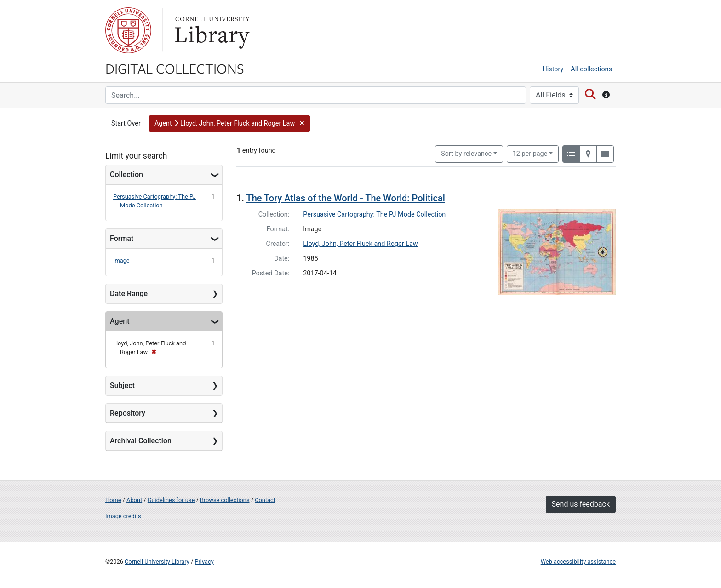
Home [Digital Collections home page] (113, 500)
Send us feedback (581, 504)
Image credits (123, 516)
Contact (265, 500)
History (553, 69)
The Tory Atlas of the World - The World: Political (345, 198)
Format (122, 238)
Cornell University (128, 30)
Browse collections (225, 500)
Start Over (126, 123)
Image (121, 260)
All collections (591, 69)
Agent (120, 321)
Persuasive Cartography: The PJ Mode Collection (374, 214)
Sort (466, 154)
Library (211, 30)
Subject (122, 385)
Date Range (129, 294)
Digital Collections (175, 68)
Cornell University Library (157, 562)
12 (530, 153)
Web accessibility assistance (578, 562)
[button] (229, 124)
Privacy (204, 562)
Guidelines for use (171, 500)
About (134, 500)
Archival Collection (141, 441)
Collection (126, 174)
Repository (128, 413)
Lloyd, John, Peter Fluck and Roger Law (360, 244)
